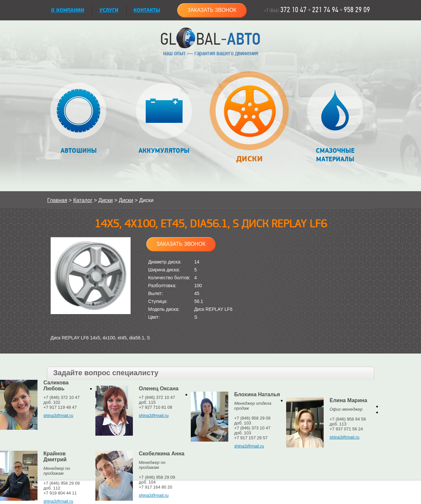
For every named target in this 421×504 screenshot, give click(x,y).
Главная (57, 200)
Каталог (83, 200)
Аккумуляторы (164, 119)
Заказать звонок (212, 10)
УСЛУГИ (109, 10)
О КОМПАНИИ (68, 10)
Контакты (147, 10)
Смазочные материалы (335, 123)
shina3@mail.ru (58, 415)
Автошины (78, 119)
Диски (249, 120)
